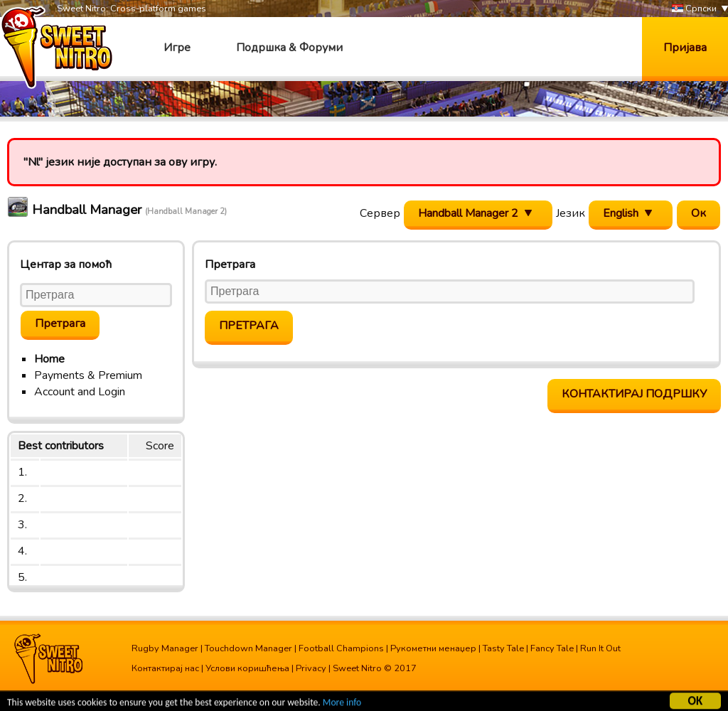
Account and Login (80, 392)
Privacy (311, 668)
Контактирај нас (165, 668)
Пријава (685, 48)
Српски (694, 9)
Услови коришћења (247, 668)
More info (342, 704)
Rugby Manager (165, 648)
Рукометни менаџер (433, 648)
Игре (177, 48)
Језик (571, 213)
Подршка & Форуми (289, 48)
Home (49, 359)
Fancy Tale (552, 648)
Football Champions (341, 648)
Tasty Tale (503, 648)
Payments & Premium (88, 375)
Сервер (380, 213)
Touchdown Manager (248, 648)
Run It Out (600, 648)
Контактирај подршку (634, 394)
